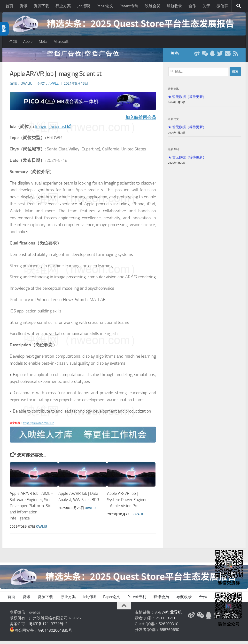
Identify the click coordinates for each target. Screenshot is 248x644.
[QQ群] (212, 57)
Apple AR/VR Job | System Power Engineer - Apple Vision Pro (128, 503)
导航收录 (174, 6)
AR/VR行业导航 (168, 616)
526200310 (168, 627)
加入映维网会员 (141, 121)
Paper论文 (105, 6)
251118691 (166, 621)
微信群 (222, 6)
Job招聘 (84, 6)
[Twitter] (220, 57)
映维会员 (153, 6)
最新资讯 (173, 92)
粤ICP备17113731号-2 (48, 627)
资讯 (23, 6)
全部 (13, 41)
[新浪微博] (197, 57)
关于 (206, 6)
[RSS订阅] (235, 57)
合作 (192, 6)
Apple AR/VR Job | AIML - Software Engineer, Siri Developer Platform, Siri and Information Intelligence (31, 509)
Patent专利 (129, 6)
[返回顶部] (124, 609)
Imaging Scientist (53, 130)
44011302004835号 (55, 634)
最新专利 (173, 152)
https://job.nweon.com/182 (38, 426)
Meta (43, 41)
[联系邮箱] (228, 57)
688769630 (169, 633)
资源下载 (41, 6)
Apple (28, 41)
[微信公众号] (204, 57)
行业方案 (63, 6)
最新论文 (173, 122)
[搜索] (239, 6)
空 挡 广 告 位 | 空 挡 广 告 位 (83, 57)
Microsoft (61, 41)
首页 (9, 6)
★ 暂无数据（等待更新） (187, 100)
